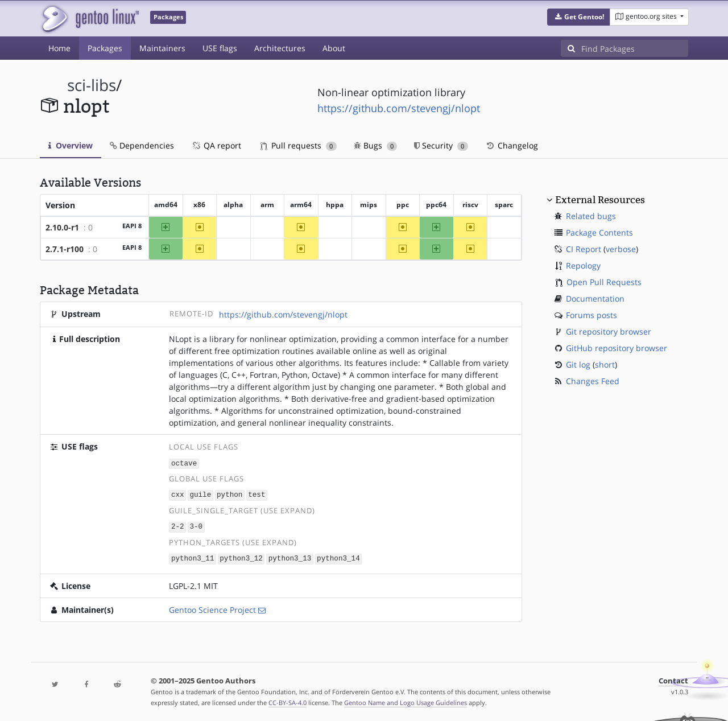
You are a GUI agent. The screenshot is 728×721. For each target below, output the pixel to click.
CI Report (584, 249)
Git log (578, 364)
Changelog (512, 145)
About (334, 48)
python (229, 494)
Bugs (376, 145)
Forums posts (591, 315)
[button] (579, 17)
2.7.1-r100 (65, 249)
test (257, 494)
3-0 (196, 526)
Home (59, 48)
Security (441, 145)
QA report (216, 145)
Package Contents (599, 232)
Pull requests (299, 145)
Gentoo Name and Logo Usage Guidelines (406, 700)
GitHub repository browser (617, 348)
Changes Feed (593, 381)
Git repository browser (609, 331)
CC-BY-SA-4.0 (288, 700)
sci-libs (92, 85)
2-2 (178, 526)
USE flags (220, 48)
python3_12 (241, 557)
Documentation (595, 298)
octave (184, 463)
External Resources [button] (600, 200)
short (605, 364)
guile (200, 494)
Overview (71, 145)
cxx (178, 494)
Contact (673, 679)
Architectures (280, 48)
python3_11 (193, 557)
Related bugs (591, 216)
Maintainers (162, 48)
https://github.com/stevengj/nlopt (399, 108)
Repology (583, 265)
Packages (105, 48)
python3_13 (290, 557)
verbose (621, 249)
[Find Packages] (635, 48)
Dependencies (142, 145)
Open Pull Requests (604, 282)
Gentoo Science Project (212, 607)
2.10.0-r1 (62, 227)
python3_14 (338, 557)
